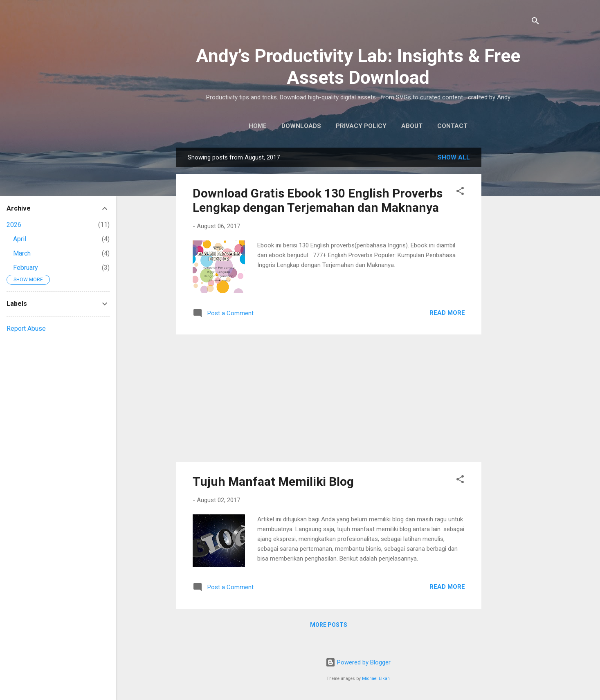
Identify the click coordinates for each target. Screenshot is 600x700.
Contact (452, 126)
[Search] (535, 22)
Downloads (301, 126)
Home (258, 126)
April (20, 239)
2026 (14, 225)
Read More (447, 313)
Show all (454, 157)
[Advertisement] (514, 270)
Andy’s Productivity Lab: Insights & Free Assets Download (358, 67)
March (22, 253)
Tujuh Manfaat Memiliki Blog (273, 481)
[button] (460, 192)
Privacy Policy (361, 126)
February (26, 268)
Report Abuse (26, 329)
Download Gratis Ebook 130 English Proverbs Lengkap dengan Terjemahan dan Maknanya (318, 200)
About (412, 126)
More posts (329, 625)
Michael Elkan (376, 679)
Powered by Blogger (358, 662)
